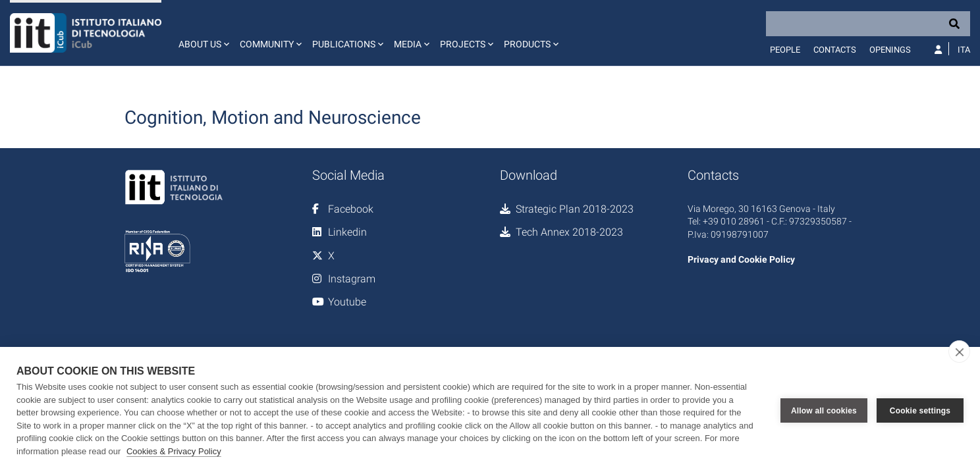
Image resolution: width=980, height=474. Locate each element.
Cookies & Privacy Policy (174, 451)
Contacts (835, 50)
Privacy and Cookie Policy (741, 259)
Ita (964, 50)
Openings (890, 50)
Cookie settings (920, 411)
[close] (959, 352)
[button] (203, 33)
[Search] (868, 24)
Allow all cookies (824, 411)
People (785, 50)
